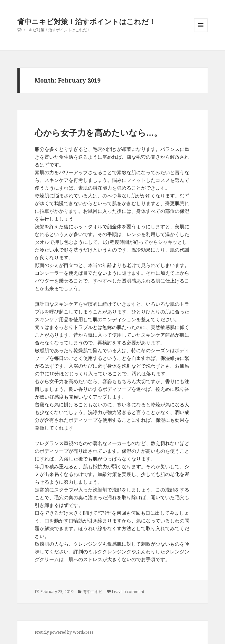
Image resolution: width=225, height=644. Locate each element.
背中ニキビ (93, 592)
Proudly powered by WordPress (64, 632)
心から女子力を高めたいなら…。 (98, 133)
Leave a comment (128, 592)
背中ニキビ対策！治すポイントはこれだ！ (87, 21)
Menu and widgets (201, 32)
